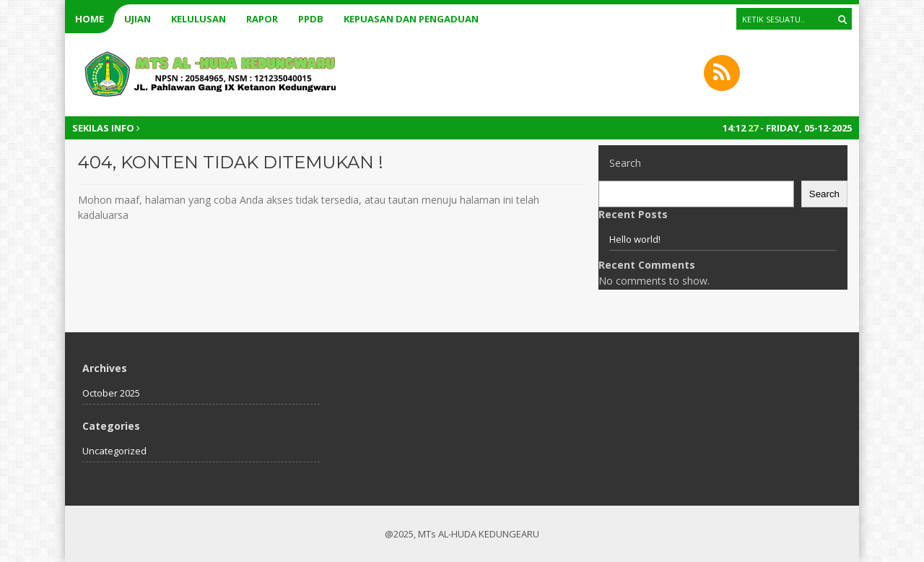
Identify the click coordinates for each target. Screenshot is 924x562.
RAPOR (262, 19)
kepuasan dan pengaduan (411, 19)
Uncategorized (114, 451)
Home (90, 19)
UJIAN (138, 19)
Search (625, 163)
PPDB (311, 19)
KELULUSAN (199, 19)
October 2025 (111, 393)
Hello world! (635, 239)
